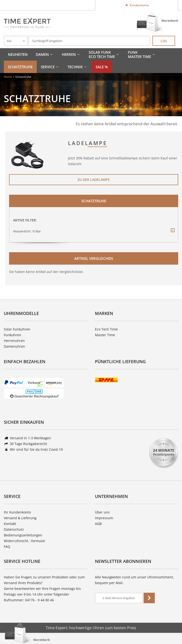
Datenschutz (14, 529)
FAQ (7, 547)
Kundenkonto (139, 5)
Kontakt (10, 524)
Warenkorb (170, 21)
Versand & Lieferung (20, 518)
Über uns (102, 512)
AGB (98, 524)
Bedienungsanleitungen (23, 535)
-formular (38, 541)
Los (164, 41)
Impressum (104, 518)
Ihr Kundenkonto (17, 512)
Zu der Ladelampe (94, 180)
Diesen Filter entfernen (172, 234)
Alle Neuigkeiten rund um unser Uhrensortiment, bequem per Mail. (134, 580)
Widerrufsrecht (16, 541)
